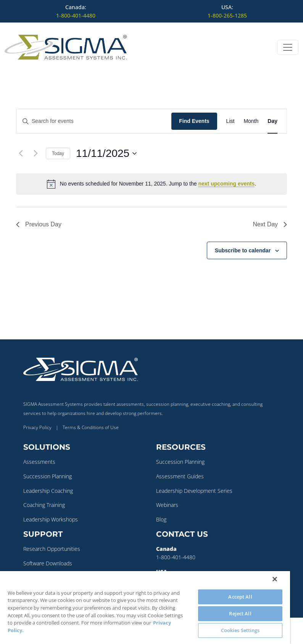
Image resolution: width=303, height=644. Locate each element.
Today (58, 153)
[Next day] (35, 153)
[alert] (151, 184)
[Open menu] (288, 47)
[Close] (275, 579)
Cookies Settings (240, 630)
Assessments (39, 462)
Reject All (240, 613)
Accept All (240, 597)
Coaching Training (44, 505)
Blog (161, 519)
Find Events (194, 121)
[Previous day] (21, 153)
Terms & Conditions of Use (91, 427)
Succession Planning (48, 476)
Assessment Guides (180, 476)
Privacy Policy (37, 427)
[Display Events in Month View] (251, 121)
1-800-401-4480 (76, 15)
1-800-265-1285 (227, 15)
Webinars (167, 505)
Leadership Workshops (51, 519)
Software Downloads (48, 563)
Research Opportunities (52, 549)
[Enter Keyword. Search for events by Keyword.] (94, 121)
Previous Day (39, 224)
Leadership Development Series (194, 491)
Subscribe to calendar (243, 250)
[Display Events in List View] (230, 121)
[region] (145, 608)
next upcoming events (226, 184)
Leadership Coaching (48, 491)
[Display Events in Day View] (272, 121)
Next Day (270, 224)
